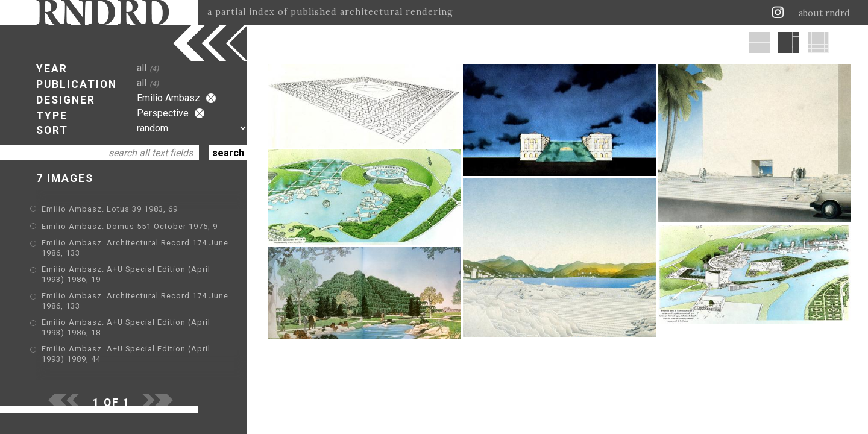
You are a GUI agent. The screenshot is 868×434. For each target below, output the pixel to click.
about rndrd (824, 13)
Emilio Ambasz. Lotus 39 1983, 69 (110, 209)
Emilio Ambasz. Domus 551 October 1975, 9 (130, 226)
